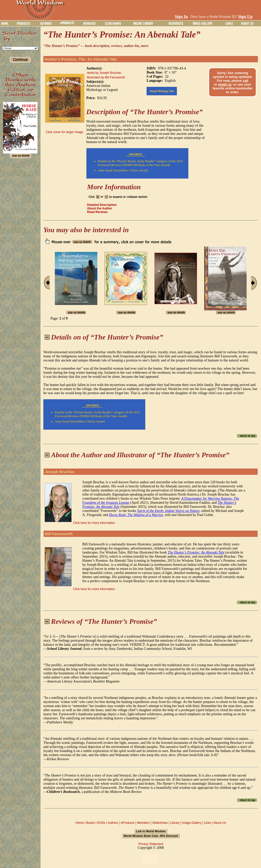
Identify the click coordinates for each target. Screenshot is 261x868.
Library (175, 823)
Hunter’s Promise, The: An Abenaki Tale (81, 59)
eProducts (128, 823)
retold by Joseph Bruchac (104, 73)
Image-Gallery (192, 823)
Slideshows (160, 823)
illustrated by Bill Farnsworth (106, 77)
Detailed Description (102, 205)
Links (207, 823)
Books (90, 823)
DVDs (101, 823)
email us (225, 84)
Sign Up (245, 16)
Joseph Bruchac (60, 472)
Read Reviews (97, 212)
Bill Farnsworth (59, 534)
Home (80, 823)
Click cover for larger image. (65, 132)
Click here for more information (94, 523)
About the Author (100, 208)
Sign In (181, 16)
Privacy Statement (151, 844)
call (245, 81)
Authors (113, 823)
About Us (220, 823)
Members (143, 823)
